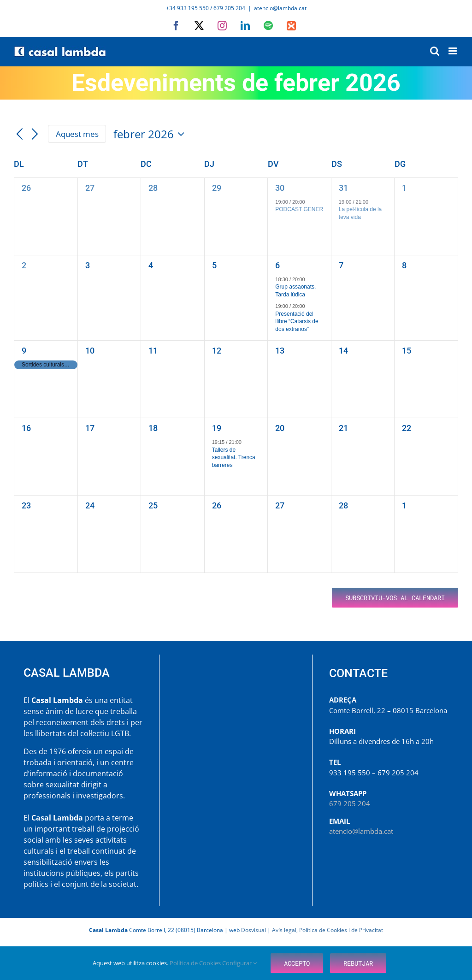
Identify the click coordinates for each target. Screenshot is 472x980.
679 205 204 (350, 803)
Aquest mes (77, 134)
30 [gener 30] (280, 188)
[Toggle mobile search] (435, 51)
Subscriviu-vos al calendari (395, 598)
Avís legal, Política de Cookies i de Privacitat (327, 930)
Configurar (239, 963)
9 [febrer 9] (24, 351)
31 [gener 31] (343, 188)
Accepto (297, 963)
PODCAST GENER (299, 209)
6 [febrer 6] (277, 265)
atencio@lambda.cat (280, 8)
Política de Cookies (196, 963)
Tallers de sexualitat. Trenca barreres (234, 458)
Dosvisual (254, 930)
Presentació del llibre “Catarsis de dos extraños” (297, 322)
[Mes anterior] (19, 135)
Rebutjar (358, 963)
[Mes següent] (35, 135)
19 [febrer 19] (217, 428)
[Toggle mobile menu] (453, 51)
